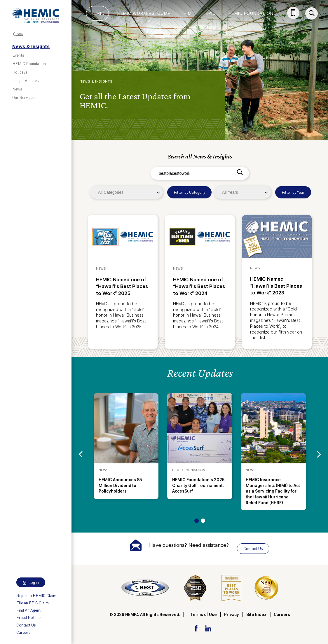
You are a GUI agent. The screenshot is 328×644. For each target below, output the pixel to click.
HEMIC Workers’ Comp (144, 13)
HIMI (188, 13)
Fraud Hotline (28, 617)
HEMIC (97, 13)
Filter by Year (293, 192)
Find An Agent (28, 610)
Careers (23, 632)
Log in (31, 582)
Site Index (256, 615)
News (17, 89)
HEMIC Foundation (29, 63)
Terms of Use (204, 615)
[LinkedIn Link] (208, 628)
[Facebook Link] (196, 628)
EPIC (211, 13)
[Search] (240, 172)
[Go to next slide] (319, 454)
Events (18, 55)
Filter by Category (189, 192)
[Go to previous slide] (80, 454)
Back (18, 34)
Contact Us (26, 625)
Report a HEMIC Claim (36, 595)
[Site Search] (312, 13)
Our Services (23, 97)
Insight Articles (26, 80)
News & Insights (31, 46)
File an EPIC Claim (33, 603)
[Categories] (126, 192)
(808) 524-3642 (294, 19)
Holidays (20, 72)
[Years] (242, 192)
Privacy (232, 615)
